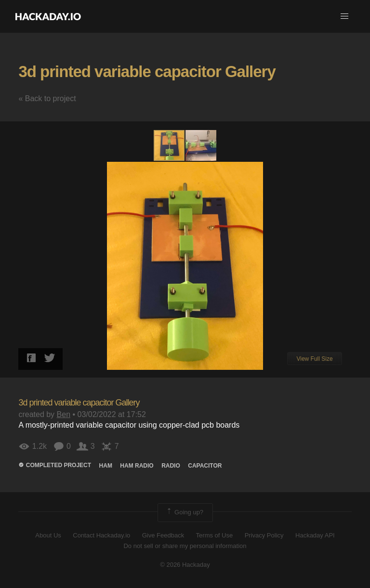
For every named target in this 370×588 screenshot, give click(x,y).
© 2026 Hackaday (185, 565)
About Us (48, 535)
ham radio (137, 466)
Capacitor (205, 466)
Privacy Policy (264, 535)
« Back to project (47, 98)
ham (106, 466)
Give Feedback (163, 535)
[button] (344, 16)
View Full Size (314, 359)
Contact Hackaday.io (101, 535)
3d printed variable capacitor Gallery (147, 72)
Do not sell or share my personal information (185, 546)
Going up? (185, 512)
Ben (64, 414)
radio (171, 466)
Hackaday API (315, 535)
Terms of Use (215, 535)
